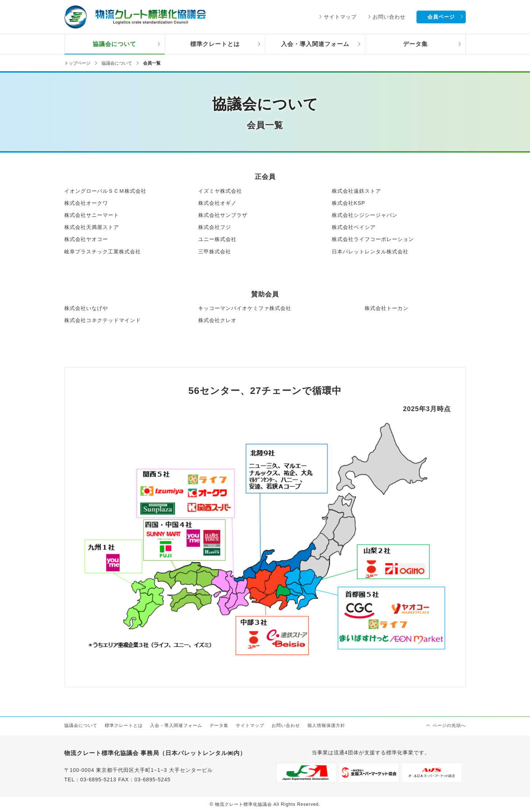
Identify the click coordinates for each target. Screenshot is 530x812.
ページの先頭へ (449, 725)
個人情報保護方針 (326, 725)
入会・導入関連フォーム (315, 44)
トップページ (77, 63)
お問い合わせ (389, 17)
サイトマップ (340, 17)
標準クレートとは (215, 44)
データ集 (415, 44)
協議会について (114, 44)
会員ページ (441, 17)
